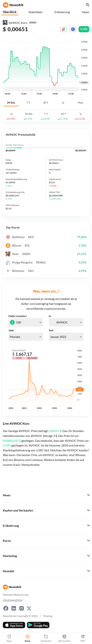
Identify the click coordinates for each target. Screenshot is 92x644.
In (50, 316)
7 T (28, 103)
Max (81, 103)
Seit (51, 330)
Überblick (10, 12)
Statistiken (35, 12)
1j (63, 103)
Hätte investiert (18, 316)
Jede (11, 330)
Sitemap (48, 616)
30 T (46, 103)
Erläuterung (62, 12)
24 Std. (11, 103)
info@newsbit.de (13, 600)
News (86, 12)
